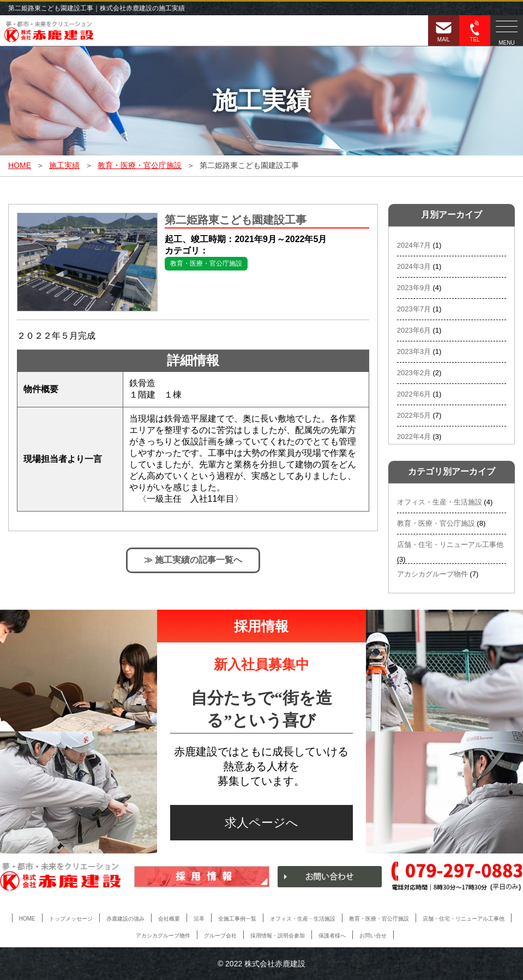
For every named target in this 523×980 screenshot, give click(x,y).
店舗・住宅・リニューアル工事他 (450, 545)
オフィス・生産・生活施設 (440, 502)
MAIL (444, 31)
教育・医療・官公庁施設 (206, 263)
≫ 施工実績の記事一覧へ (193, 560)
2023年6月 (414, 330)
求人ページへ (261, 823)
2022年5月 (414, 415)
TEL (475, 31)
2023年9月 (414, 288)
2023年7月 (414, 309)
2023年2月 (414, 373)
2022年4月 (414, 437)
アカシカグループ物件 (432, 574)
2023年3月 (414, 351)
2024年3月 (414, 266)
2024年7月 (414, 245)
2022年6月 (414, 394)
